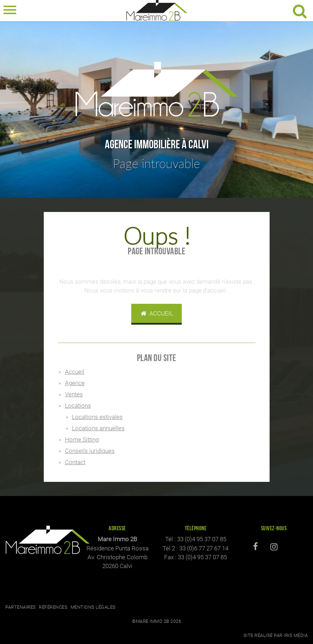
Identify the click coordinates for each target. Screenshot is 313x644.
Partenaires (21, 607)
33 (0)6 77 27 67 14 (204, 548)
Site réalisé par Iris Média (276, 635)
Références (53, 607)
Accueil (157, 313)
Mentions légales (93, 607)
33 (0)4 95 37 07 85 (202, 539)
